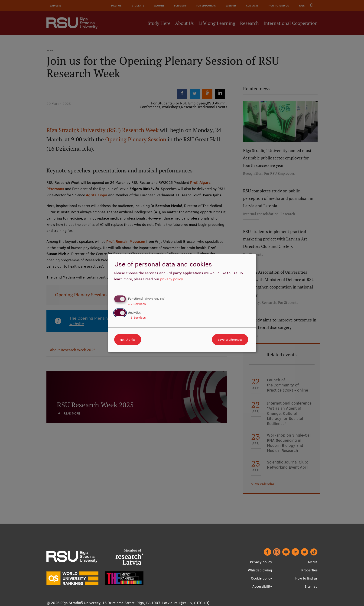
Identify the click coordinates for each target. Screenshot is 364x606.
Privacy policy (261, 562)
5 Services (137, 318)
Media (313, 562)
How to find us (306, 578)
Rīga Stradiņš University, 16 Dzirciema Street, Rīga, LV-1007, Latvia (116, 603)
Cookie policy (262, 578)
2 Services (137, 304)
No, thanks (128, 340)
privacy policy (172, 279)
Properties (309, 570)
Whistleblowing (260, 570)
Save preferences (230, 340)
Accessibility (262, 586)
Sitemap (311, 586)
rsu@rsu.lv (183, 603)
